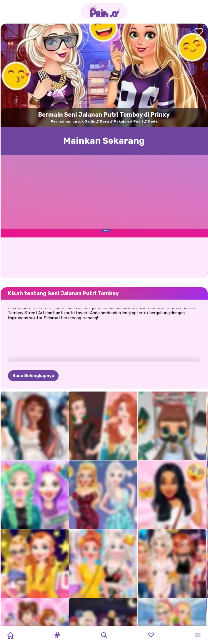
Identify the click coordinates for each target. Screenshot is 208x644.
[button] (57, 635)
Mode (153, 121)
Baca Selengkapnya (33, 347)
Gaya (104, 121)
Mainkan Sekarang (104, 141)
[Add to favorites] (199, 34)
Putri (138, 121)
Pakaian (121, 121)
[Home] (10, 635)
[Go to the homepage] (104, 11)
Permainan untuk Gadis (73, 121)
